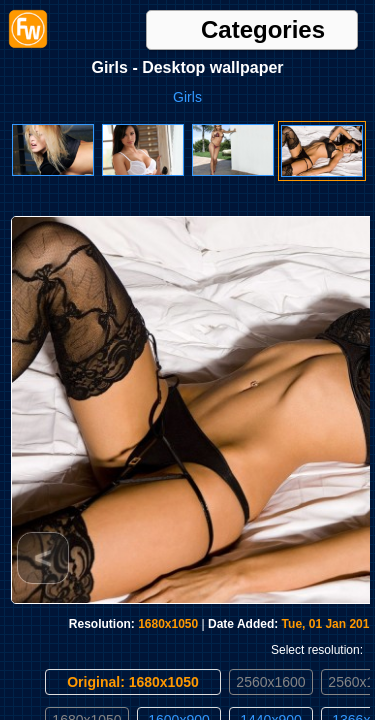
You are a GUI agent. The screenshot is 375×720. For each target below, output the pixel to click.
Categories (263, 30)
